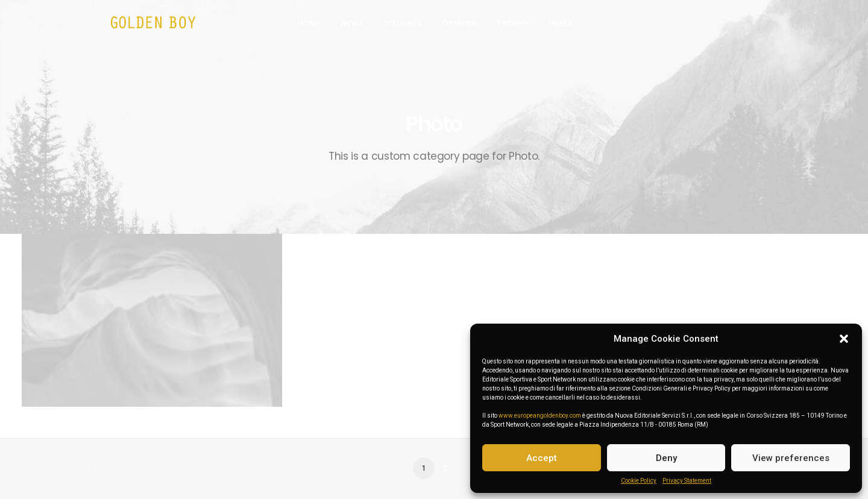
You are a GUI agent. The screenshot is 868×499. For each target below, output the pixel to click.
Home (317, 26)
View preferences (791, 458)
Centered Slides (152, 433)
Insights (410, 26)
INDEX (568, 26)
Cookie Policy (639, 481)
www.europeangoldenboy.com (540, 416)
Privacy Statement (687, 481)
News (360, 26)
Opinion (467, 26)
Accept (542, 458)
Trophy (520, 26)
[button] (844, 339)
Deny (666, 458)
